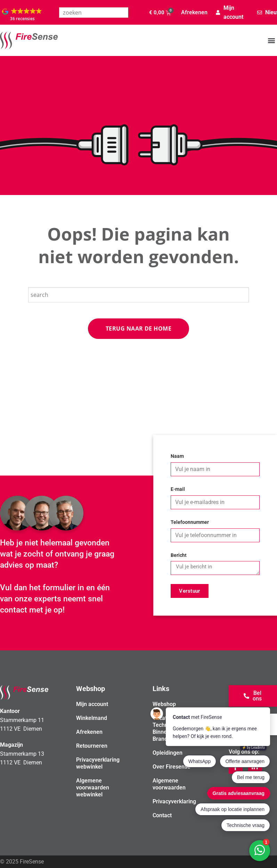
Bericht (179, 555)
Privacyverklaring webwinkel (98, 763)
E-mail (178, 489)
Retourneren (92, 746)
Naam (177, 456)
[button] (23, 15)
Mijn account (92, 704)
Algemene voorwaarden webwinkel (93, 788)
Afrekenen (194, 12)
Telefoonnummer (190, 522)
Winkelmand (92, 718)
